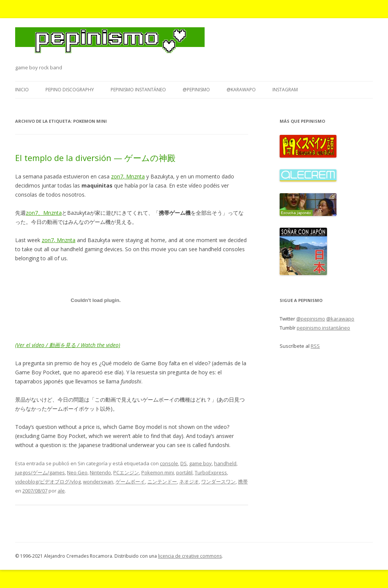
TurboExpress (211, 472)
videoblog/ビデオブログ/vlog (48, 482)
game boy (200, 463)
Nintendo (100, 472)
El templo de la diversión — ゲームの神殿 (95, 158)
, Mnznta (134, 176)
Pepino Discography (70, 90)
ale (61, 491)
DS (184, 463)
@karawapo (241, 90)
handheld (225, 463)
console (169, 463)
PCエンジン (126, 472)
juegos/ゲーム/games (40, 472)
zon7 (117, 176)
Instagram (285, 90)
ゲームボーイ (130, 482)
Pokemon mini (158, 472)
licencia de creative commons (190, 556)
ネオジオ (189, 482)
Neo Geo (77, 472)
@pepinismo (196, 90)
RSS (315, 346)
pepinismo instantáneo (138, 90)
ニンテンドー (162, 482)
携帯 (243, 482)
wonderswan (98, 482)
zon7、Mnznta (44, 213)
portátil (184, 472)
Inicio (22, 90)
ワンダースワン (218, 482)
